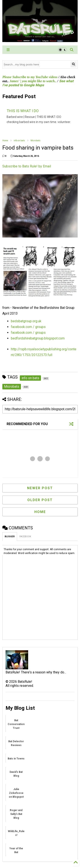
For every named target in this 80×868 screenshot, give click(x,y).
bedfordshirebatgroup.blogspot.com (38, 338)
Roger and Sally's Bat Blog (16, 814)
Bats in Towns (16, 759)
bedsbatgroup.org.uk (26, 321)
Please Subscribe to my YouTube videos (30, 77)
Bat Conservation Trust (16, 724)
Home (5, 141)
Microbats (36, 141)
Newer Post (40, 488)
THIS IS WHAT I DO (23, 111)
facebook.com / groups (28, 327)
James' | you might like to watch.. (33, 81)
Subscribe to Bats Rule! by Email (27, 166)
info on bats (19, 141)
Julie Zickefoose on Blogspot (16, 793)
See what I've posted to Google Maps (38, 83)
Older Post (40, 500)
